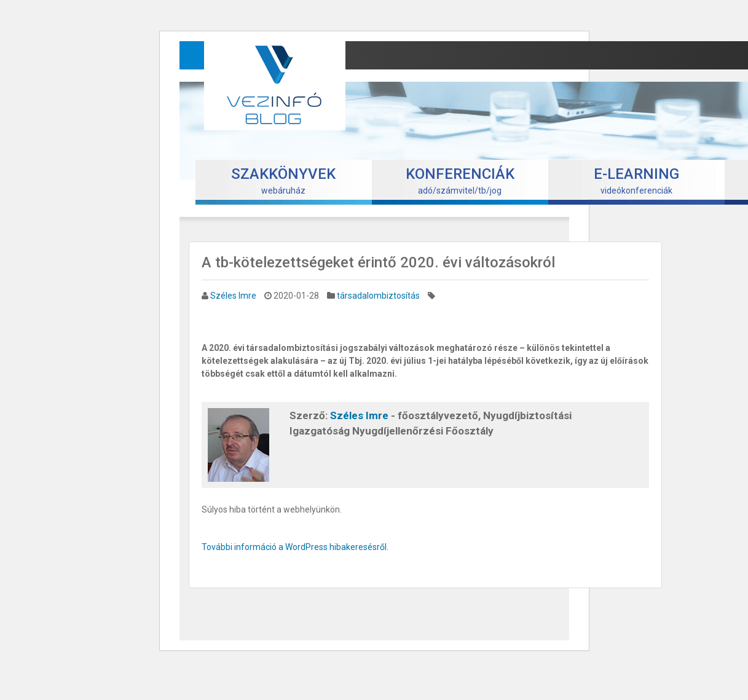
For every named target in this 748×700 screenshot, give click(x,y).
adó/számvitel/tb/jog (460, 180)
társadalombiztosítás (378, 296)
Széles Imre (233, 296)
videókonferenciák (636, 180)
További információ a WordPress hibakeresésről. (295, 547)
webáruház (283, 180)
